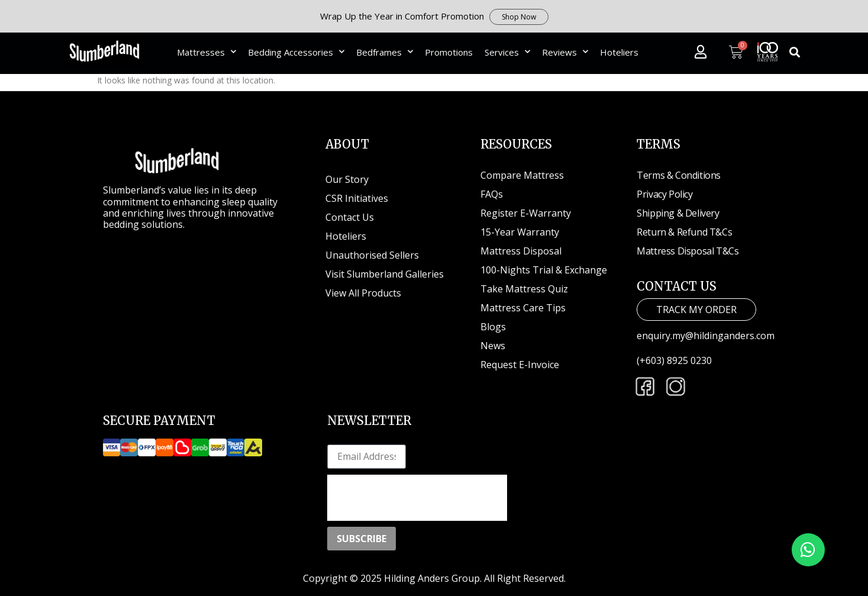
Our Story (347, 179)
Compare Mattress (522, 175)
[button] (794, 52)
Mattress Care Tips (523, 308)
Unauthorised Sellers (373, 255)
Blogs (493, 327)
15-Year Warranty (520, 232)
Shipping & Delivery (678, 213)
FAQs (492, 194)
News (493, 346)
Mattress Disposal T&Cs (688, 251)
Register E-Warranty (526, 213)
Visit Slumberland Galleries (385, 274)
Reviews (565, 52)
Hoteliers (619, 52)
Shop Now (519, 17)
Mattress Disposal (521, 251)
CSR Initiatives (357, 198)
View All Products (363, 293)
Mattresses (206, 52)
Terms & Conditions (679, 175)
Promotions (449, 52)
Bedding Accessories (296, 52)
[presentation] (417, 498)
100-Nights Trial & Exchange (544, 270)
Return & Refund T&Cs (684, 232)
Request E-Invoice (520, 365)
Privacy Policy (664, 194)
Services (507, 52)
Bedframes (385, 52)
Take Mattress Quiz (524, 289)
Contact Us (350, 217)
